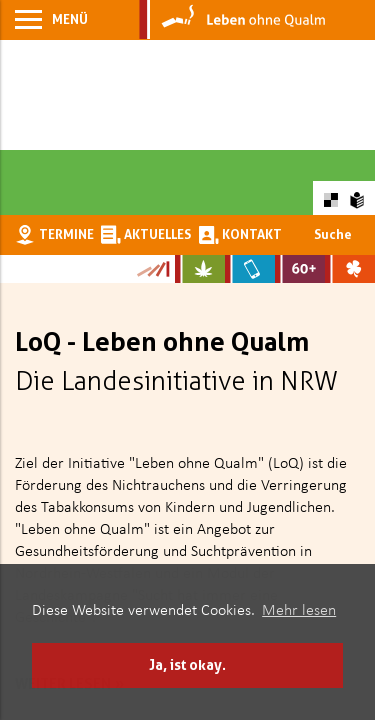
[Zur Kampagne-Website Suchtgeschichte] (152, 269)
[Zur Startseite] (232, 20)
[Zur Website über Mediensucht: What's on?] (250, 269)
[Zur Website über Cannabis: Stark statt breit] (200, 269)
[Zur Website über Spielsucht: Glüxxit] (350, 269)
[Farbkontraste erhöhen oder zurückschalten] (330, 197)
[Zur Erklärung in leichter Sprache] (357, 197)
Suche (333, 234)
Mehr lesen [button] (299, 611)
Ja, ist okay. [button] (187, 664)
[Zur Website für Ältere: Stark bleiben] (300, 269)
